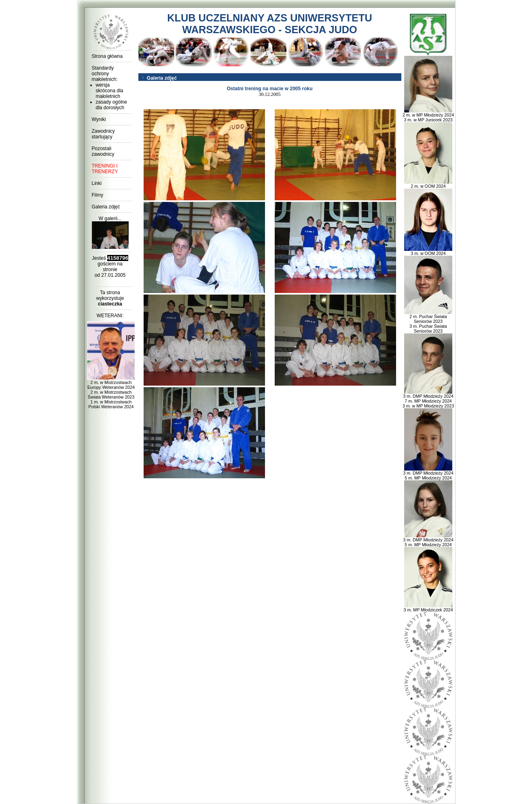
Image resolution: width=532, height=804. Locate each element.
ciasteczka (110, 304)
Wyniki (99, 119)
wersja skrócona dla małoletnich (110, 91)
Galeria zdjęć (106, 207)
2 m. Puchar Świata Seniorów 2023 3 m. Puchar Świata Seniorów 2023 (428, 322)
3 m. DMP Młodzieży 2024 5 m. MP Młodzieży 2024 (428, 473)
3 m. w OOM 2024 (428, 251)
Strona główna (107, 56)
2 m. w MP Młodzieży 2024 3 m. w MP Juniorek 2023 (428, 115)
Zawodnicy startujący (103, 134)
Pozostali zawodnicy (103, 151)
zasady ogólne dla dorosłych (111, 105)
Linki (97, 183)
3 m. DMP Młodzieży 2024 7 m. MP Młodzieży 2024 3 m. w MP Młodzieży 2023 (428, 399)
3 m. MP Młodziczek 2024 (428, 608)
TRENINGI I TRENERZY (105, 169)
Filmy (98, 195)
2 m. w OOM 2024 (428, 184)
